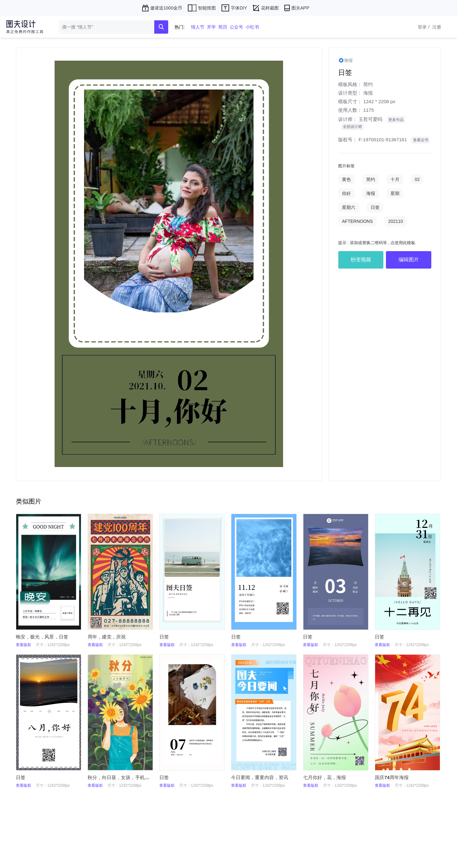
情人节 (198, 27)
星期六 (349, 207)
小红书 (252, 27)
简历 (223, 27)
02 (417, 179)
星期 (395, 193)
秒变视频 (361, 260)
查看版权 (23, 645)
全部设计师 (353, 127)
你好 (347, 193)
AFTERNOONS (358, 221)
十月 (395, 179)
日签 (375, 207)
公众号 (236, 27)
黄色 (347, 179)
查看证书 (421, 140)
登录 (424, 27)
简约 (368, 84)
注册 (437, 27)
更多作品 (396, 120)
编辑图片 (409, 260)
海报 (368, 93)
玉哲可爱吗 (371, 119)
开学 (211, 27)
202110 (396, 221)
